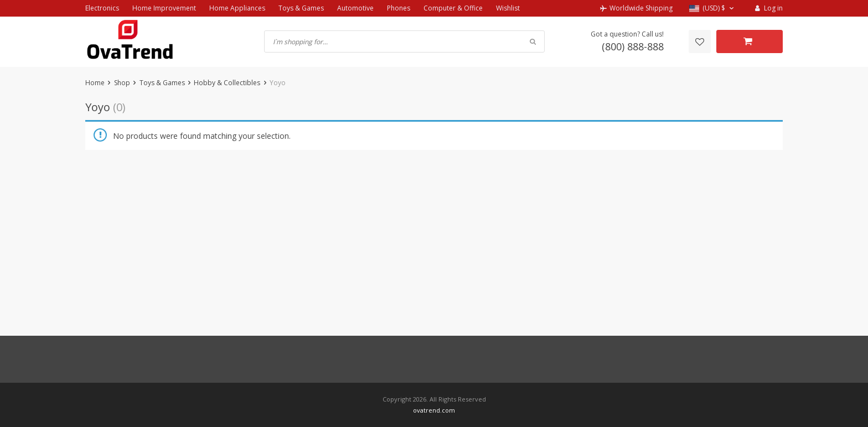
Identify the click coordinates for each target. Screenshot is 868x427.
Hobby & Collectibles (227, 83)
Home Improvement (164, 8)
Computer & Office (453, 8)
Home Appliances (237, 8)
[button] (713, 9)
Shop (122, 83)
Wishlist (508, 8)
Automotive (355, 8)
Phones (399, 8)
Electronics (102, 8)
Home (95, 83)
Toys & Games (301, 8)
